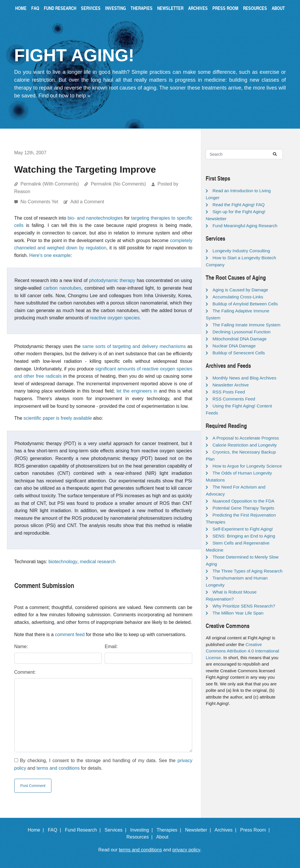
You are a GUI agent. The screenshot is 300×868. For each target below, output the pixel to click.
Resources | (141, 837)
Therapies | (170, 830)
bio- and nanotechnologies (95, 218)
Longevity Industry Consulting (241, 251)
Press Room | (256, 830)
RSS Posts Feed (229, 392)
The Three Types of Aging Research (247, 571)
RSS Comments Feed (234, 399)
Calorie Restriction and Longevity (244, 445)
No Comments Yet (40, 202)
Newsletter (170, 8)
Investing (116, 8)
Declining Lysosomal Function (241, 332)
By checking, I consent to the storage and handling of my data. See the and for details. (103, 764)
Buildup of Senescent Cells (239, 353)
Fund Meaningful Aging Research (245, 226)
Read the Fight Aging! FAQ (238, 205)
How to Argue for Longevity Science (247, 466)
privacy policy (186, 850)
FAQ (35, 8)
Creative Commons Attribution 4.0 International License (242, 651)
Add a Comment (87, 202)
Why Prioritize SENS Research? (244, 606)
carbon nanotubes (62, 288)
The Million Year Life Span (238, 613)
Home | (37, 830)
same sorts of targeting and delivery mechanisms (134, 346)
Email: (111, 646)
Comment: (25, 672)
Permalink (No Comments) (118, 184)
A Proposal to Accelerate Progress (246, 438)
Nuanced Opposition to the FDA (243, 501)
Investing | (143, 830)
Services (91, 8)
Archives (198, 8)
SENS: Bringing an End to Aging (244, 536)
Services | (117, 830)
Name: (21, 646)
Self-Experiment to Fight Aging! (243, 529)
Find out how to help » (64, 96)
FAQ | (56, 830)
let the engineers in (137, 391)
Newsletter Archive (230, 385)
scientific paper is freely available (58, 418)
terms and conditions (58, 768)
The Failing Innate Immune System (246, 325)
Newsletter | (199, 830)
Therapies (142, 8)
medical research (98, 562)
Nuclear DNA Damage (234, 346)
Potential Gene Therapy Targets (243, 508)
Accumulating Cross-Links (238, 297)
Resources (255, 8)
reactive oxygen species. (115, 318)
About (278, 8)
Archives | (227, 830)
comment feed (70, 635)
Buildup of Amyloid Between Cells (245, 304)
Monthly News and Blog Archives (244, 378)
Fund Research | (84, 830)
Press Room (225, 8)
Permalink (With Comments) (50, 184)
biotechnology (63, 562)
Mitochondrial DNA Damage (239, 339)
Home (21, 8)
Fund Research (60, 8)
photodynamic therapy (112, 280)
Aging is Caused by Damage (240, 290)
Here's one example (50, 255)
